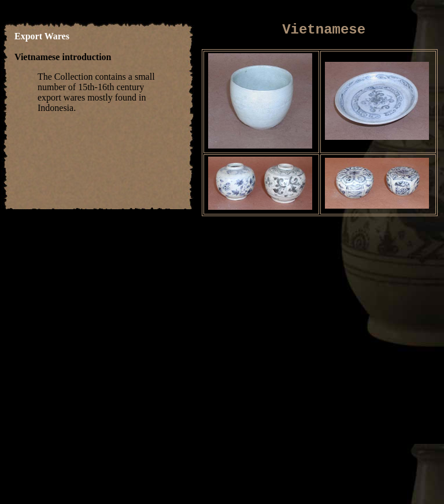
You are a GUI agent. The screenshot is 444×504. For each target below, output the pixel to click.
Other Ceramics (145, 457)
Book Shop (360, 457)
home (36, 457)
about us (237, 468)
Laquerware (205, 457)
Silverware (256, 457)
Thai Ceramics (80, 457)
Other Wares (308, 457)
